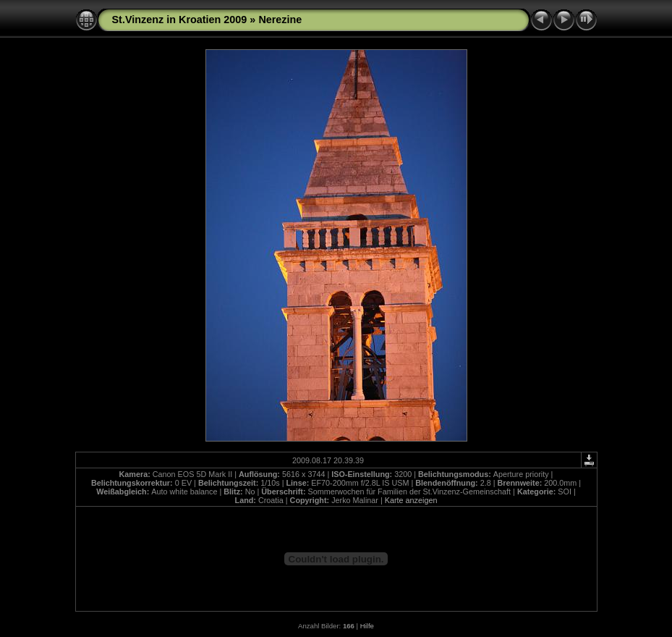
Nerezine (280, 20)
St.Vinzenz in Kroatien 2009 (180, 20)
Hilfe (367, 626)
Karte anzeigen (411, 500)
